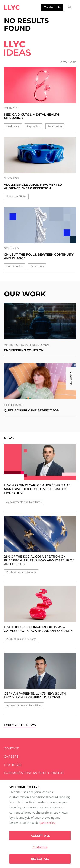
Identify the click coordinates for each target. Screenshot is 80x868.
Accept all (40, 836)
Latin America (15, 266)
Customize (40, 847)
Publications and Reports (21, 572)
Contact (11, 748)
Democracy (37, 266)
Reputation (33, 126)
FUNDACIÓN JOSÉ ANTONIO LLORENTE (34, 773)
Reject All (40, 859)
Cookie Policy (47, 823)
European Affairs (16, 196)
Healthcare (13, 126)
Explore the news (20, 725)
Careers (11, 757)
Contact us (52, 7)
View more (68, 62)
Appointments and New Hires (24, 502)
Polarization (55, 126)
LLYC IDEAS (13, 765)
